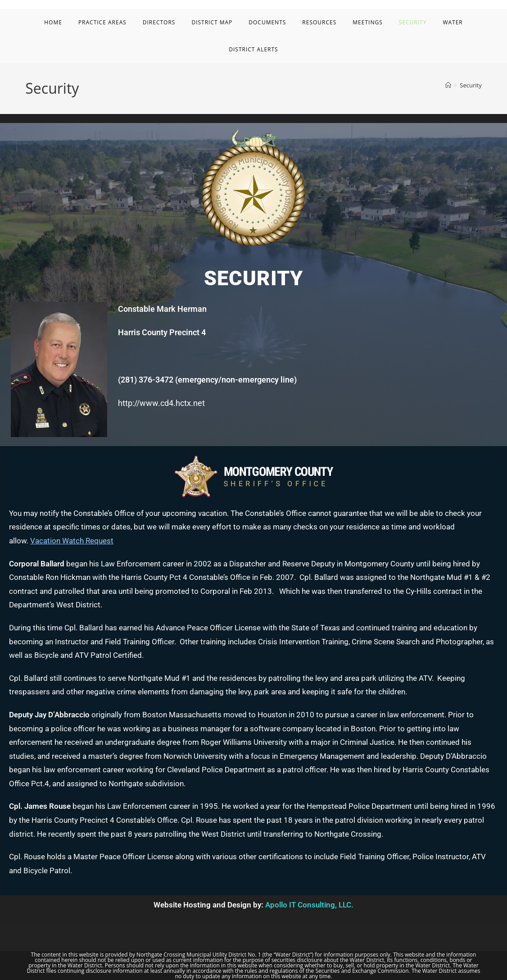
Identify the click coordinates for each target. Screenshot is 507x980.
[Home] (448, 85)
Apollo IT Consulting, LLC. (309, 905)
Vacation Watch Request (72, 541)
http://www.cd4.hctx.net (161, 403)
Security (471, 85)
